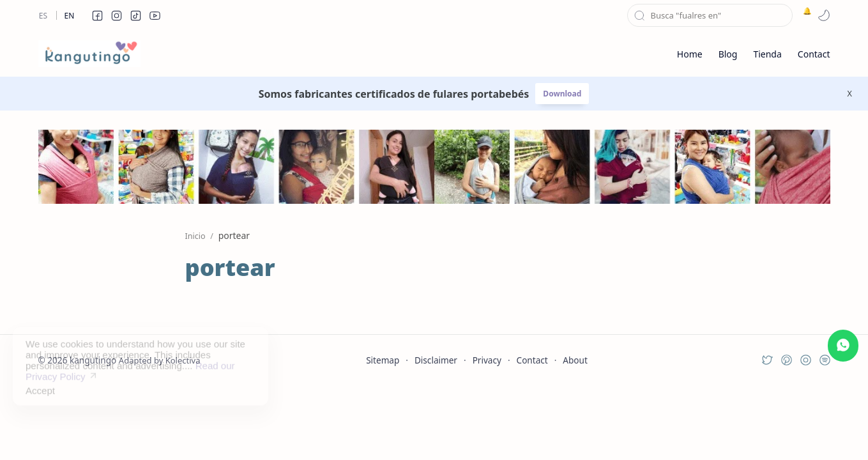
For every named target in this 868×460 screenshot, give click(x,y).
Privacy (487, 360)
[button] (98, 15)
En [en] (70, 16)
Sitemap (383, 360)
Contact (532, 360)
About (575, 360)
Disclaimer (436, 360)
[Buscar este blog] (710, 15)
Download (562, 94)
